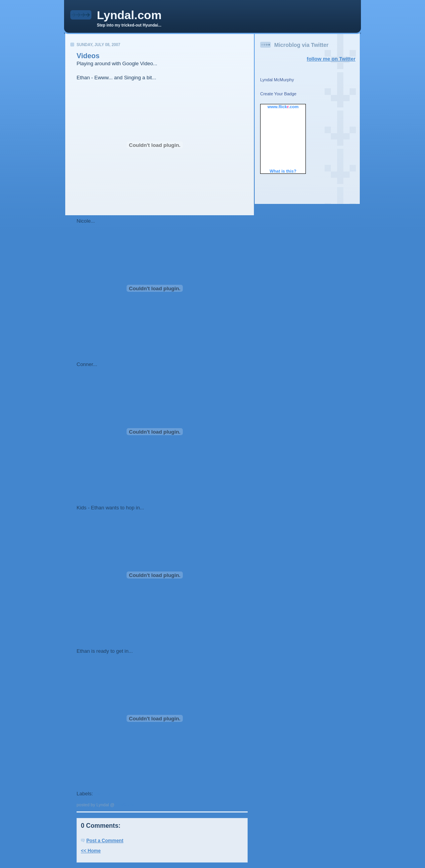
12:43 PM (125, 805)
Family (103, 794)
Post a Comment (105, 841)
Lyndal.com (129, 15)
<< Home (91, 851)
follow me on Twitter (331, 59)
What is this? (283, 171)
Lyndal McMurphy (277, 80)
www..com (283, 107)
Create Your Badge (278, 94)
